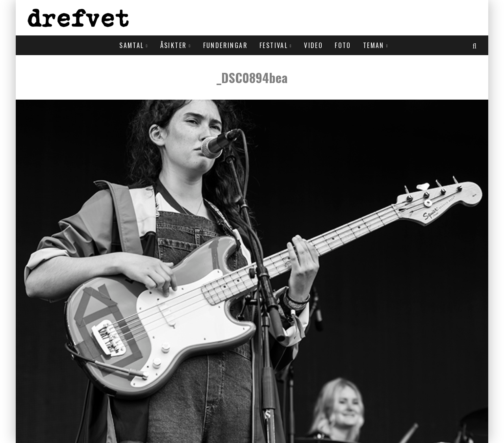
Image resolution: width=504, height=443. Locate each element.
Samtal (132, 45)
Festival (274, 45)
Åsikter (174, 45)
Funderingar (225, 45)
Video (313, 45)
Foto (343, 45)
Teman (374, 45)
